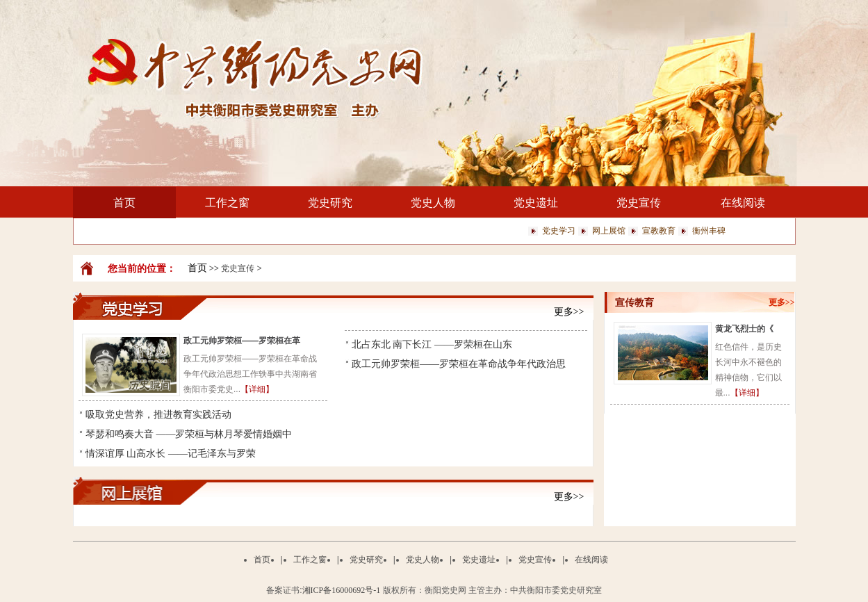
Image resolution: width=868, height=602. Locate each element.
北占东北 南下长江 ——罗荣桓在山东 (432, 344)
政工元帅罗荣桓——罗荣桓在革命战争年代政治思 (459, 364)
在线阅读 (743, 203)
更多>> (569, 312)
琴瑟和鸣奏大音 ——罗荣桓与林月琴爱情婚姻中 (189, 434)
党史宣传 (639, 203)
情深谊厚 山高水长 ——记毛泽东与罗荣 (171, 454)
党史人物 (433, 203)
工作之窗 (227, 203)
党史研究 (330, 203)
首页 (124, 203)
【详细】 (257, 389)
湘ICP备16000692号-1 (342, 590)
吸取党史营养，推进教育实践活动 (158, 415)
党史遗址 (536, 203)
